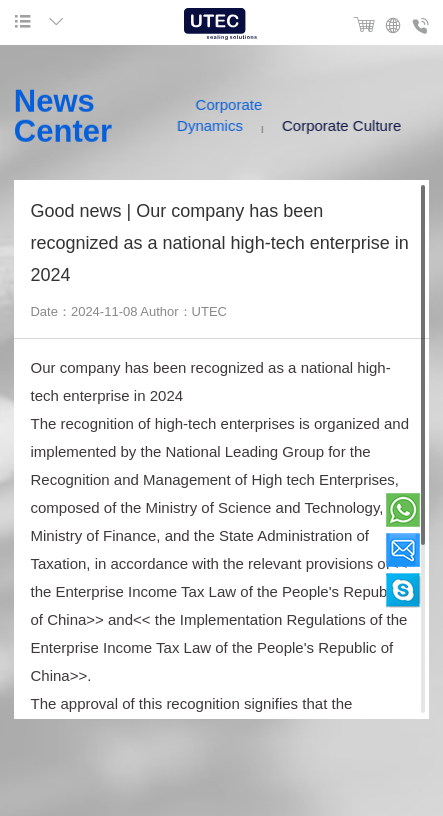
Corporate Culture (347, 125)
